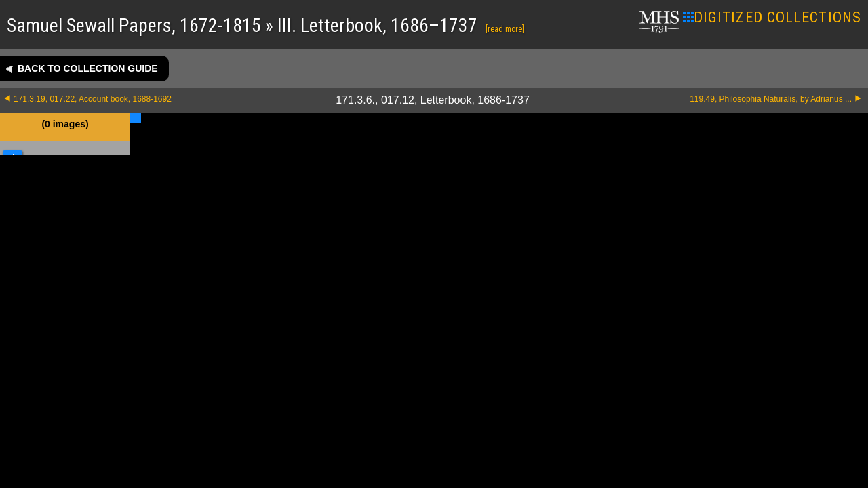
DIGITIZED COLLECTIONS (772, 17)
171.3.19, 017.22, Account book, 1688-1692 (93, 99)
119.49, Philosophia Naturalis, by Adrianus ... (771, 99)
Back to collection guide (88, 68)
